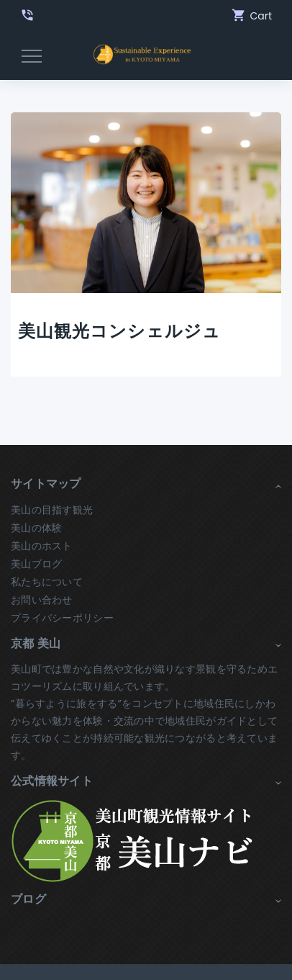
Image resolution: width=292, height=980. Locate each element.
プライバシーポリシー (62, 618)
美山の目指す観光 (52, 510)
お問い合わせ (42, 600)
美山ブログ (36, 564)
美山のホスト (42, 546)
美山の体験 (36, 528)
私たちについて (47, 582)
